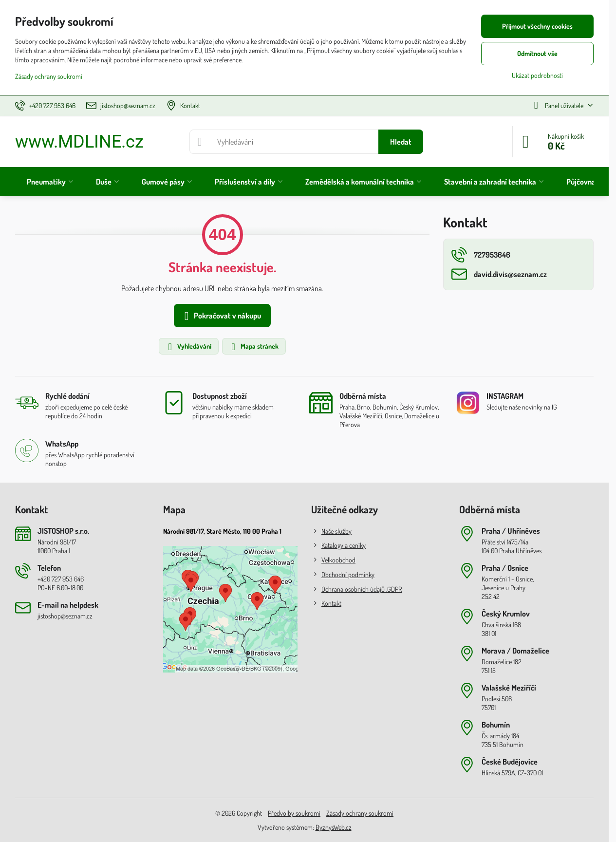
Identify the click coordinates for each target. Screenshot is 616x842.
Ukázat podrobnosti (537, 75)
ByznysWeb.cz (334, 827)
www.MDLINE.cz (79, 142)
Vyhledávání (188, 347)
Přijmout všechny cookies (537, 26)
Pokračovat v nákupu (221, 316)
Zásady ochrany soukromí (360, 813)
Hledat (401, 142)
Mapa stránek (253, 347)
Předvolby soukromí (294, 813)
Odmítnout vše (537, 53)
